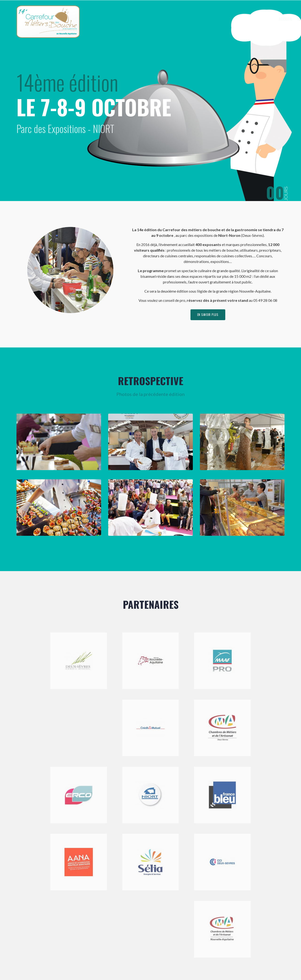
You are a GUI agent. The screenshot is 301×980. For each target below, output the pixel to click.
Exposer (226, 19)
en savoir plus (208, 315)
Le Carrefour (198, 19)
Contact (270, 19)
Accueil (172, 19)
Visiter (249, 19)
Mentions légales (122, 964)
